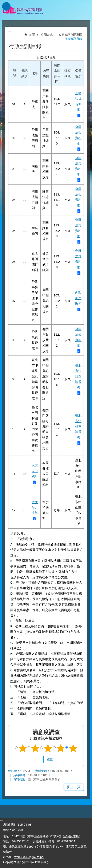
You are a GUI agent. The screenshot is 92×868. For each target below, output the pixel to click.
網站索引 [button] (6, 6)
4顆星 (60, 748)
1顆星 (23, 748)
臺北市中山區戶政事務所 (23, 10)
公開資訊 (47, 35)
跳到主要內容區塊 (2, 2)
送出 (39, 759)
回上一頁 (74, 787)
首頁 (32, 35)
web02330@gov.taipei (29, 857)
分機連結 (39, 841)
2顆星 (35, 748)
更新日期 (9, 824)
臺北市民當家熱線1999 (18, 847)
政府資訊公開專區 (70, 35)
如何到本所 (72, 836)
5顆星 (73, 748)
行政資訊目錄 (73, 39)
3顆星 (48, 748)
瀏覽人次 (9, 830)
